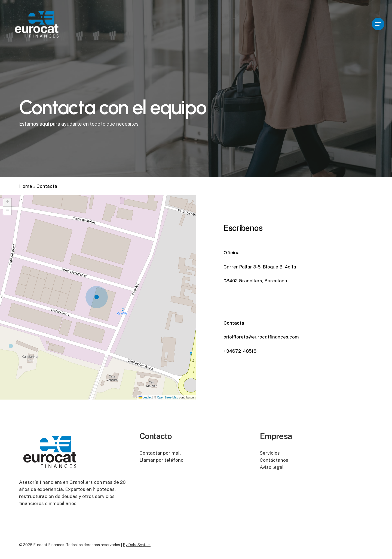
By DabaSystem (137, 545)
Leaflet (145, 397)
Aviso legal (272, 467)
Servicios (270, 453)
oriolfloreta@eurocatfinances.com (261, 337)
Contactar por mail (160, 453)
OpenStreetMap (168, 397)
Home (26, 186)
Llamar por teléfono (161, 460)
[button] (378, 24)
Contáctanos (274, 460)
